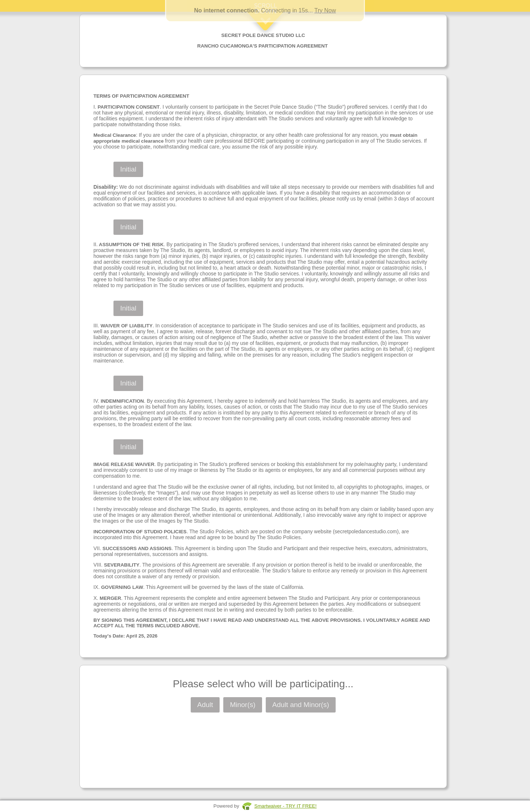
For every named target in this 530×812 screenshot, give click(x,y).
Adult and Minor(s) (301, 705)
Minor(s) (243, 705)
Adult (205, 705)
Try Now (325, 10)
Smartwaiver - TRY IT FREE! (285, 806)
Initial (128, 169)
